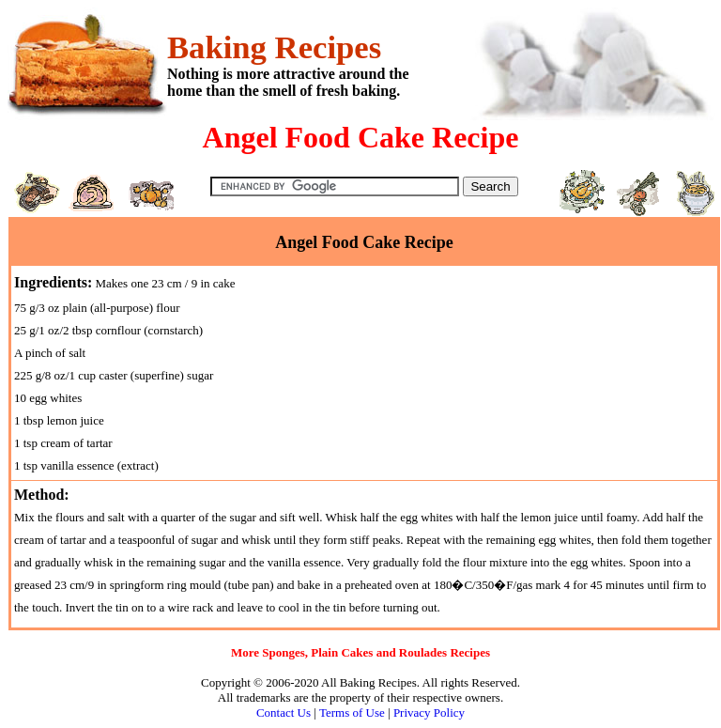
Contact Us (284, 713)
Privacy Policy (429, 713)
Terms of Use (352, 713)
